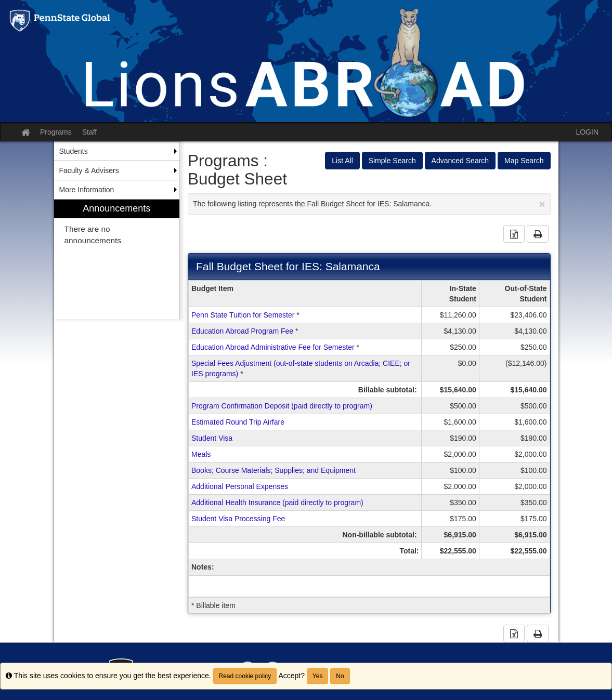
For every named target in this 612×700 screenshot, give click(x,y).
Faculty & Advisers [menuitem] (89, 170)
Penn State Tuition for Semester (243, 315)
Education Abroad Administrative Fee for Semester (273, 347)
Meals (201, 454)
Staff (90, 132)
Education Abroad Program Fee (242, 331)
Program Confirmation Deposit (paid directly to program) (282, 406)
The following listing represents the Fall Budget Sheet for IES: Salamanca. (369, 204)
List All (342, 161)
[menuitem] (117, 260)
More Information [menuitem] (87, 190)
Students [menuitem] (74, 151)
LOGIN (587, 132)
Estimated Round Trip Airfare (238, 422)
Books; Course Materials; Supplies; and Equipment (274, 470)
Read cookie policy (245, 676)
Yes (318, 676)
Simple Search (392, 161)
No (340, 676)
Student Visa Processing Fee (238, 519)
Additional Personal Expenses (240, 486)
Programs (56, 132)
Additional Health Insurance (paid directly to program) (277, 503)
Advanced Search (460, 161)
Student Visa (212, 438)
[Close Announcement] (542, 204)
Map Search (524, 161)
